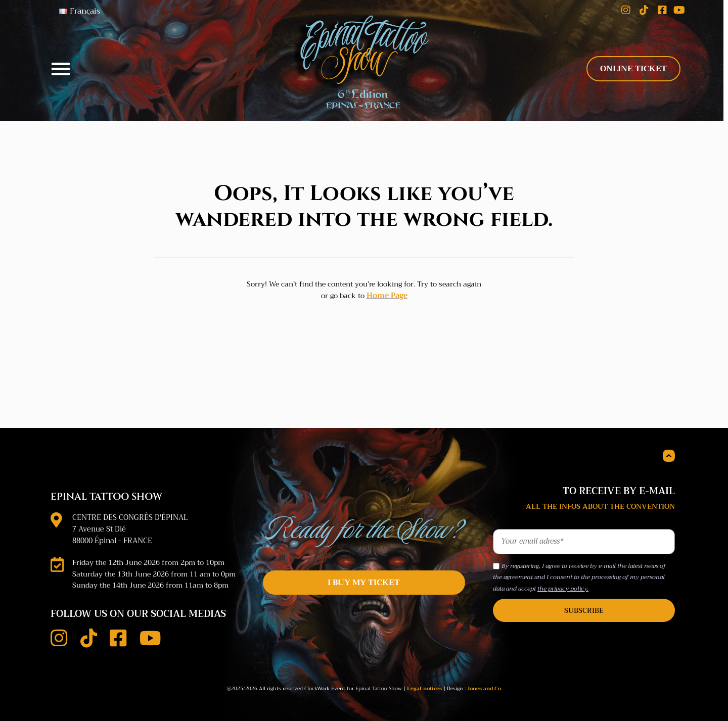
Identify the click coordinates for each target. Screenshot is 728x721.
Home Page (387, 290)
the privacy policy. (563, 583)
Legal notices (424, 682)
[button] (61, 66)
